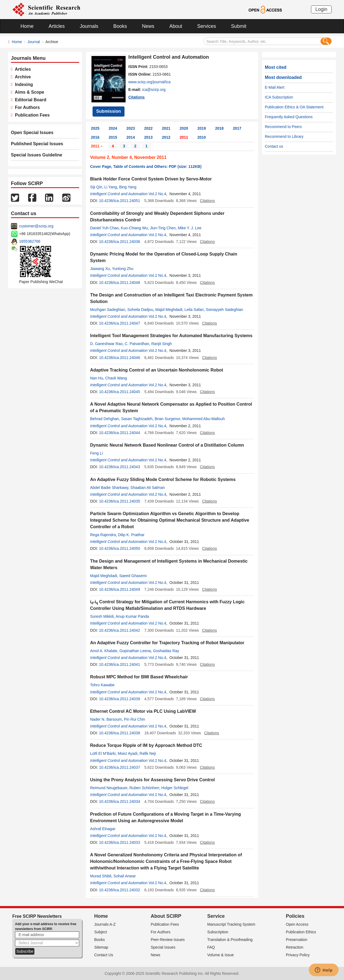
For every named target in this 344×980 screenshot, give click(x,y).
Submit (239, 26)
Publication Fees (31, 115)
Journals (89, 26)
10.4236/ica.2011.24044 (120, 433)
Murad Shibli (101, 876)
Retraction (295, 947)
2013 (148, 137)
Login (321, 9)
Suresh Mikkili (102, 616)
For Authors (26, 107)
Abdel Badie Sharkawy (109, 488)
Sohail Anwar (125, 876)
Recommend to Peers (283, 127)
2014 (131, 137)
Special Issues (163, 947)
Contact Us (104, 955)
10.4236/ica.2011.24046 (120, 358)
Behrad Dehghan (105, 419)
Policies (295, 916)
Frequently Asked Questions (289, 117)
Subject (101, 932)
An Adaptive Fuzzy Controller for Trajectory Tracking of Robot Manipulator (167, 643)
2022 (148, 128)
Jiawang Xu (100, 269)
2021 (166, 128)
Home (27, 26)
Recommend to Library (284, 136)
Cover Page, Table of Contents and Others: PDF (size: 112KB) (146, 167)
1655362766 (30, 241)
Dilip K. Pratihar (131, 535)
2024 (113, 128)
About (176, 26)
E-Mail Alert (275, 87)
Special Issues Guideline (37, 155)
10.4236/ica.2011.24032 (120, 890)
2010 (202, 137)
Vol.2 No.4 (157, 194)
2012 (166, 137)
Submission (109, 111)
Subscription (218, 932)
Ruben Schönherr (144, 788)
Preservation (297, 940)
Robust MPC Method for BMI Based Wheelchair (139, 677)
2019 (202, 128)
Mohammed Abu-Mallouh (204, 419)
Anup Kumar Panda (132, 616)
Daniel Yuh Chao (104, 228)
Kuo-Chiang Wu (134, 228)
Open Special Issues (32, 133)
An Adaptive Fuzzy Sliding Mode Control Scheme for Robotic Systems (163, 479)
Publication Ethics (301, 932)
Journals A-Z (105, 924)
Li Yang (111, 187)
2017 (237, 128)
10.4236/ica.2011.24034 (120, 801)
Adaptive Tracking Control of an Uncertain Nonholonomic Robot (157, 370)
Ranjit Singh (162, 344)
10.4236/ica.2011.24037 (120, 767)
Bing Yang (128, 187)
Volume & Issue (220, 955)
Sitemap (101, 947)
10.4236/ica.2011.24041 (120, 664)
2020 (184, 128)
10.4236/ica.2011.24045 (120, 392)
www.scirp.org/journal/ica (149, 82)
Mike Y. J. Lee (190, 228)
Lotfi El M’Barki (103, 753)
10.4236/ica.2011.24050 (120, 548)
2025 (95, 128)
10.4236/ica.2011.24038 (120, 733)
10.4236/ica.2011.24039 (120, 699)
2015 (113, 137)
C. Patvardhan (137, 344)
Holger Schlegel (175, 788)
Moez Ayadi (127, 753)
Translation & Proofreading (230, 940)
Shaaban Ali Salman (148, 488)
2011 (184, 137)
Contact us (274, 146)
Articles (57, 26)
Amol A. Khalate (104, 651)
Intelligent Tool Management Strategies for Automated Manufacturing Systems (171, 336)
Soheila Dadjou (140, 310)
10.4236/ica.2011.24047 (120, 323)
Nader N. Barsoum (106, 719)
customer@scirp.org (36, 226)
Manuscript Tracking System (231, 924)
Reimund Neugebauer (109, 788)
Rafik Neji (148, 753)
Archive (22, 77)
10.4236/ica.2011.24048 (120, 283)
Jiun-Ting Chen (163, 228)
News (148, 26)
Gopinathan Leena (135, 651)
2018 (219, 128)
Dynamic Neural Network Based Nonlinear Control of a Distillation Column (167, 445)
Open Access (297, 924)
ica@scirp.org (154, 90)
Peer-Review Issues (168, 940)
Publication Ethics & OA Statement (294, 107)
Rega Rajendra (103, 535)
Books (120, 26)
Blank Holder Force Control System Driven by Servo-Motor (151, 179)
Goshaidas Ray (166, 651)
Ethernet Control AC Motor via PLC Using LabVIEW (143, 711)
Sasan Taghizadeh (137, 419)
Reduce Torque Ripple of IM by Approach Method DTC (146, 745)
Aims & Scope (28, 92)
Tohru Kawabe (102, 685)
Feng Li (97, 453)
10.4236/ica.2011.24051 (120, 201)
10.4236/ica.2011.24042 (120, 630)
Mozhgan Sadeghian (108, 310)
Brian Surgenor (167, 419)
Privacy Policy (298, 955)
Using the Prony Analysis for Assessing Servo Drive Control (152, 780)
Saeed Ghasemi (133, 576)
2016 (95, 137)
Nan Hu (97, 378)
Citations (137, 97)
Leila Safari (194, 310)
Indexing (23, 84)
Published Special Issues (37, 144)
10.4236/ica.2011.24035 (120, 501)
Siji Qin (96, 187)
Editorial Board (29, 100)
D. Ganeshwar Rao (106, 344)
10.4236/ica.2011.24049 (120, 589)
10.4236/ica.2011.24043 (120, 467)
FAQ (211, 947)
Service (216, 916)
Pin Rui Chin (135, 719)
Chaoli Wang (116, 378)
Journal (34, 42)
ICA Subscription (279, 97)
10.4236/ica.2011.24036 (120, 242)
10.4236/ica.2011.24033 (120, 842)
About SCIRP (166, 916)
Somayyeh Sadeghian (224, 310)
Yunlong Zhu (123, 269)
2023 (131, 128)
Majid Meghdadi (169, 310)
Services (207, 26)
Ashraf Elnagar (103, 829)
